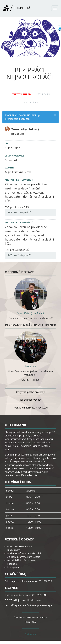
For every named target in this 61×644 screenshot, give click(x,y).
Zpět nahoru (31, 634)
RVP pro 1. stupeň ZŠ (19, 212)
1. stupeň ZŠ (43, 94)
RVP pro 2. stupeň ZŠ (19, 255)
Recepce (31, 366)
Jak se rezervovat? (31, 400)
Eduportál (17, 8)
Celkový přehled (21, 94)
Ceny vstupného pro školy (31, 392)
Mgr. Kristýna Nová (18, 172)
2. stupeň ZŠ (31, 102)
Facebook (13, 564)
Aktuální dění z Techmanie (21, 560)
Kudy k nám (14, 550)
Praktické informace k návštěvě (31, 408)
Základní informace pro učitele (24, 557)
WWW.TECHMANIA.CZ (20, 546)
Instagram (13, 567)
